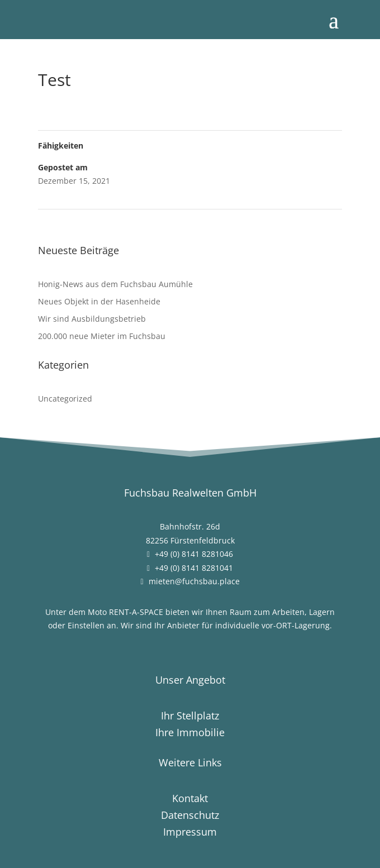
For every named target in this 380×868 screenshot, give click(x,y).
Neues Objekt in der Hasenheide (99, 301)
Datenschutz (190, 816)
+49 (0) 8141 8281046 (194, 554)
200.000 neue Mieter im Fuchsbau (102, 336)
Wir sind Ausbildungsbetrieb (92, 319)
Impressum (190, 833)
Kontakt (190, 800)
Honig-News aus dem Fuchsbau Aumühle (115, 284)
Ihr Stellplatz (190, 717)
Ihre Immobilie (190, 734)
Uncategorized (65, 399)
